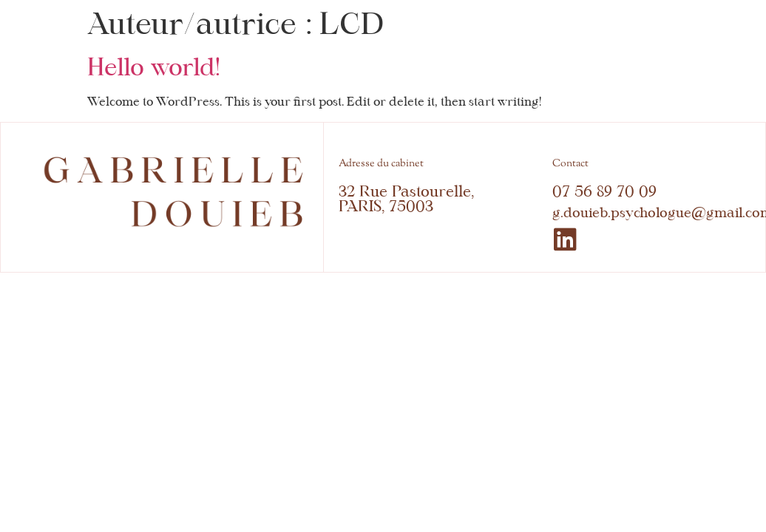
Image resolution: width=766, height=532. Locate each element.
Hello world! (154, 67)
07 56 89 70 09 (604, 191)
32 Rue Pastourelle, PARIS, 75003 (406, 199)
